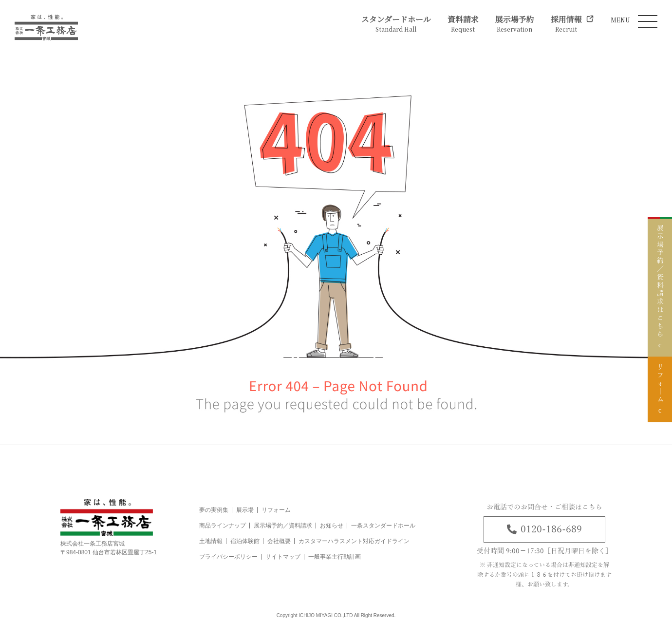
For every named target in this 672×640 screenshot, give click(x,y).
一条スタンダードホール (383, 526)
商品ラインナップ (223, 526)
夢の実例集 (214, 510)
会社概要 (279, 541)
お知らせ (332, 526)
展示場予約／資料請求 (283, 526)
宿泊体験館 (245, 541)
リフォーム (276, 510)
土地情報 (211, 541)
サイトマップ (283, 557)
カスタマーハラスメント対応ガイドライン (354, 541)
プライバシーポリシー (228, 557)
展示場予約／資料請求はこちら (660, 278)
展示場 (245, 510)
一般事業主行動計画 (335, 557)
